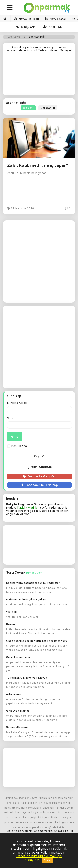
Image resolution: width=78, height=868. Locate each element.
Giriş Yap (26, 27)
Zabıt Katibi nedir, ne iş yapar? (38, 165)
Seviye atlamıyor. (17, 727)
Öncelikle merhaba (18, 657)
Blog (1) (28, 108)
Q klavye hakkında (18, 711)
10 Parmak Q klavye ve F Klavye (27, 678)
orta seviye (14, 694)
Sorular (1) (48, 108)
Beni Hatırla (17, 446)
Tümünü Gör (34, 573)
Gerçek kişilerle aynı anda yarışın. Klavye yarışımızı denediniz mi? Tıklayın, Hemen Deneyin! (39, 49)
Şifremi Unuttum (40, 467)
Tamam (47, 860)
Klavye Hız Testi (26, 19)
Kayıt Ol (53, 27)
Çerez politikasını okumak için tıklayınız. (39, 858)
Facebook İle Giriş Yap (40, 485)
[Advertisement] (39, 75)
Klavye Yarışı (55, 19)
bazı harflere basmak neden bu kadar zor (33, 583)
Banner (11, 624)
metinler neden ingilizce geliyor (27, 599)
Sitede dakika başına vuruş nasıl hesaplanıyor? (37, 641)
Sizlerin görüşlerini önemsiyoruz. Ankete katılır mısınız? (40, 833)
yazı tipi (11, 612)
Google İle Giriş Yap (40, 476)
